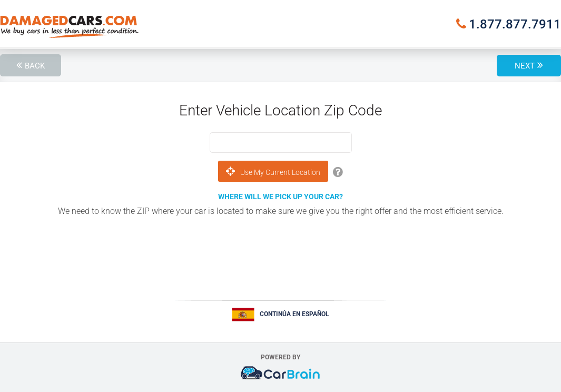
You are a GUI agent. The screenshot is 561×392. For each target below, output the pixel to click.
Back (35, 66)
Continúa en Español (294, 314)
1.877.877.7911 (515, 24)
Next (525, 66)
